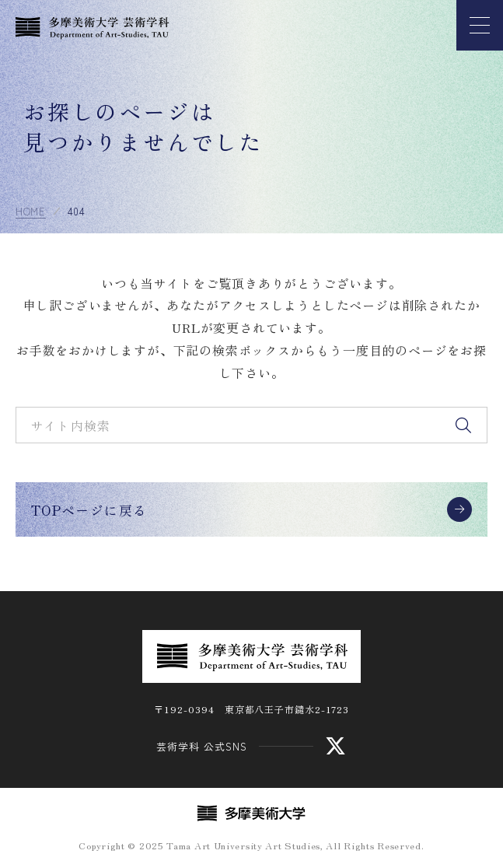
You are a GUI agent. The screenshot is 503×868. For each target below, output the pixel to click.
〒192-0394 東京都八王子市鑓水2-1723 (251, 709)
